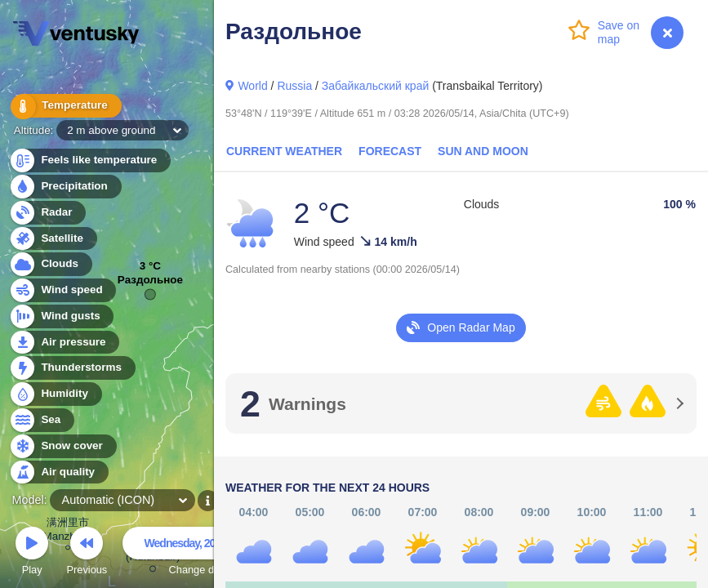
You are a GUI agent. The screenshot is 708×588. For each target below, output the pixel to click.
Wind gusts (61, 316)
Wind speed (62, 290)
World (252, 86)
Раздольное (150, 284)
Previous (87, 553)
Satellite (53, 239)
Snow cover (62, 446)
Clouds (50, 264)
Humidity (55, 394)
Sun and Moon (483, 151)
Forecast (390, 151)
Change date (198, 553)
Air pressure (64, 343)
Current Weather (284, 151)
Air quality (58, 472)
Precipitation (65, 187)
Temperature (65, 106)
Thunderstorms (72, 368)
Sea (41, 420)
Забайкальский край (375, 86)
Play (32, 553)
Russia (294, 86)
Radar (47, 213)
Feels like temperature (89, 160)
